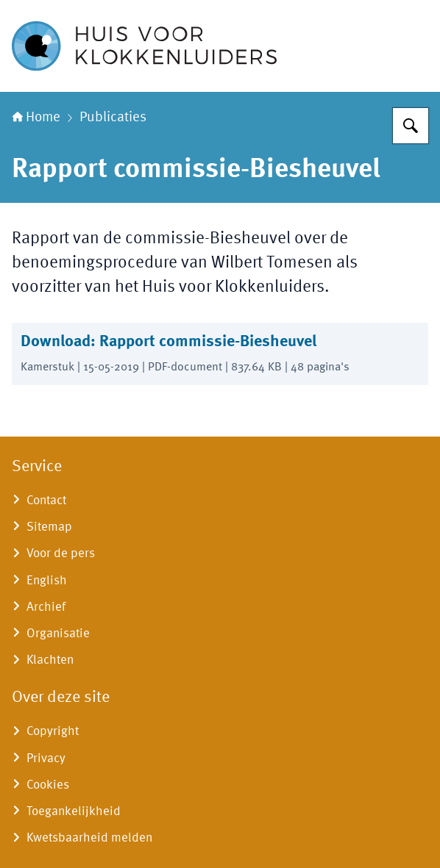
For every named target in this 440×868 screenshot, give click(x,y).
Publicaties (113, 118)
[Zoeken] (411, 126)
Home (36, 118)
